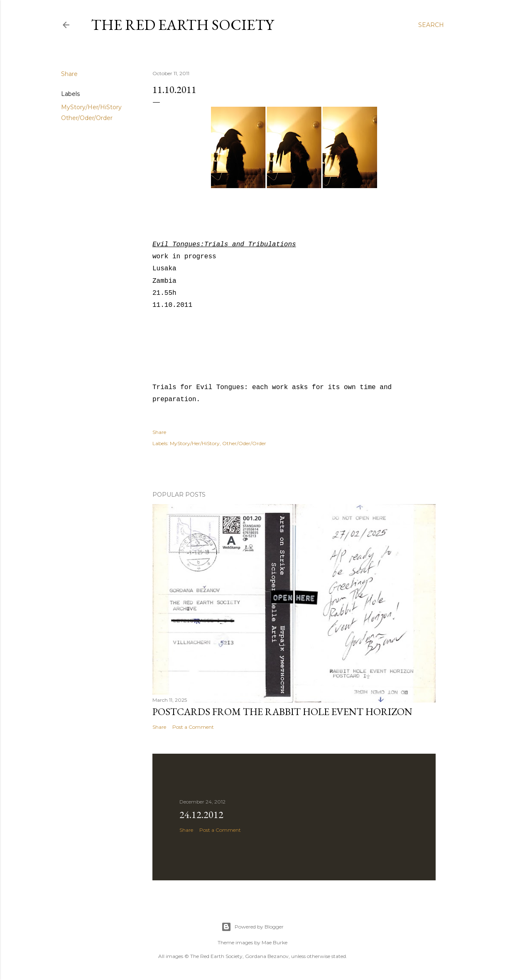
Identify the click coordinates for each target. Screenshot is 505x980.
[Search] (431, 25)
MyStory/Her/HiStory (91, 107)
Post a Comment (193, 727)
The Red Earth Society (182, 25)
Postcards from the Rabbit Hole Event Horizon (282, 712)
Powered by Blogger (252, 927)
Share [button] (69, 74)
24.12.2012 (201, 815)
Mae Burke (275, 942)
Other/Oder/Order (87, 118)
